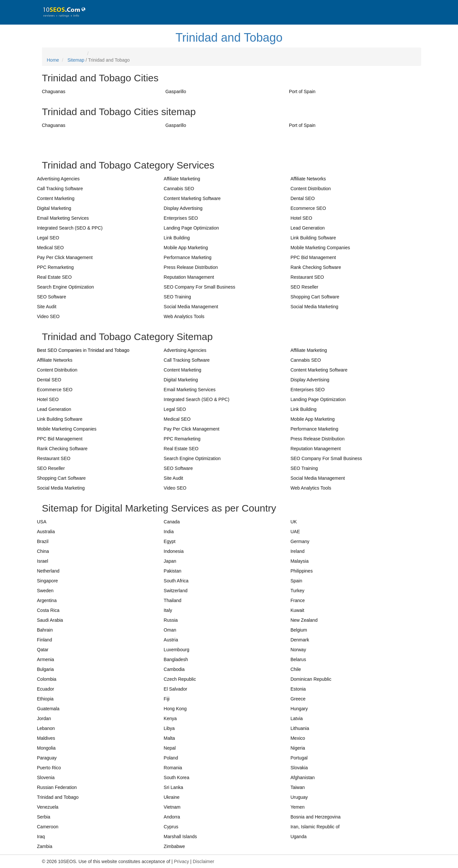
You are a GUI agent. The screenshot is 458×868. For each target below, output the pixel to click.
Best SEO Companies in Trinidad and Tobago (83, 350)
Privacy (182, 861)
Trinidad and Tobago (229, 38)
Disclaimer (203, 861)
